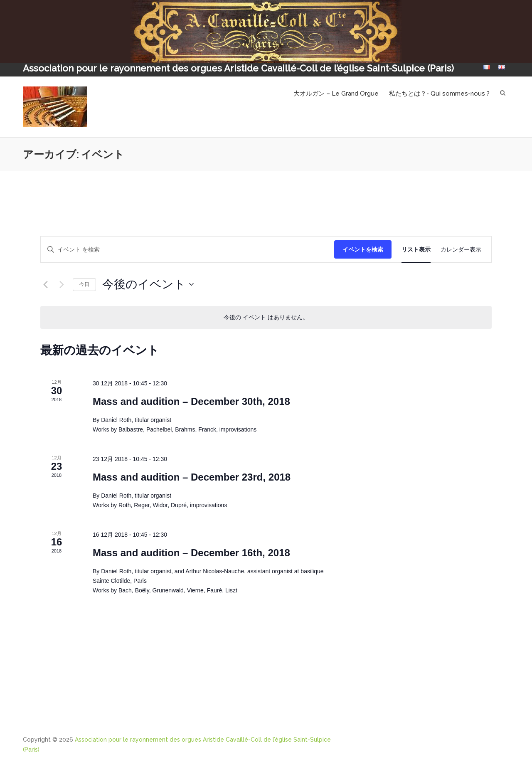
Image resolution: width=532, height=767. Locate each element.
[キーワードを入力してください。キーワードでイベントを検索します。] (187, 250)
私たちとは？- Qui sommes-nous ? (439, 94)
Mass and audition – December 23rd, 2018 (192, 477)
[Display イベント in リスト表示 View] (416, 250)
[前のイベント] (45, 284)
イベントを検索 (363, 249)
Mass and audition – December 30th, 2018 (191, 401)
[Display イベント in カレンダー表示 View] (461, 250)
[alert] (266, 317)
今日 (84, 284)
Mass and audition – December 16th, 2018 (191, 553)
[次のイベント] (62, 284)
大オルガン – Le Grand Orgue (336, 94)
